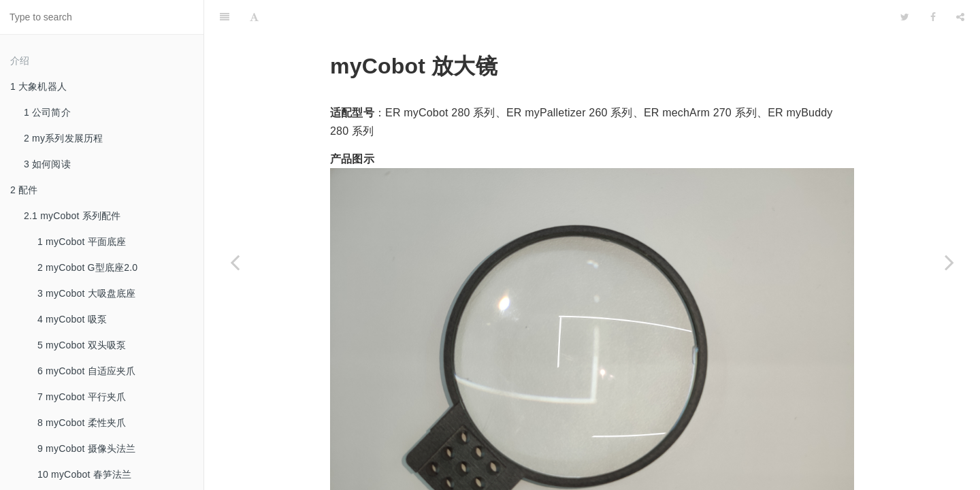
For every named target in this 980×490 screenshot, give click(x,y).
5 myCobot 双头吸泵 (82, 345)
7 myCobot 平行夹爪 (82, 397)
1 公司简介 (47, 112)
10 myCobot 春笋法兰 (84, 474)
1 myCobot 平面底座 (82, 242)
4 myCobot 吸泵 (72, 319)
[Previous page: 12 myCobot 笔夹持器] (235, 262)
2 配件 (24, 190)
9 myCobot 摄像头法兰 (87, 448)
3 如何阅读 (47, 164)
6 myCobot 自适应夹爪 (87, 371)
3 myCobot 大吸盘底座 (87, 293)
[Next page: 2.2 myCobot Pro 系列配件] (949, 262)
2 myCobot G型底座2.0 (87, 267)
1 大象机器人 (38, 86)
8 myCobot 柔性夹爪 (82, 423)
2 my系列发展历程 (63, 138)
